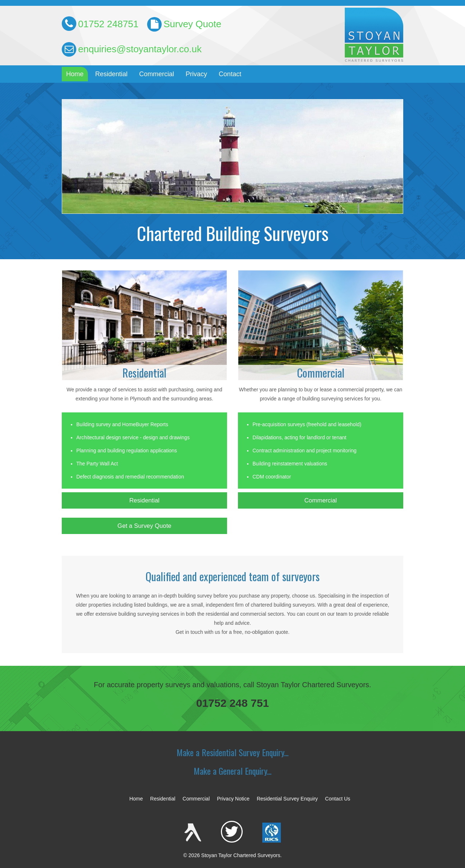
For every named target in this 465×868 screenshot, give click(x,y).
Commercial (157, 74)
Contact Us (338, 799)
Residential (111, 74)
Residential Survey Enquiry (287, 799)
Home (75, 74)
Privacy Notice (233, 799)
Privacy (196, 74)
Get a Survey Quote (144, 526)
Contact (230, 74)
